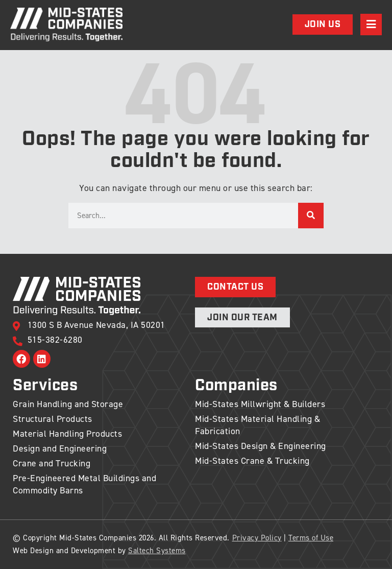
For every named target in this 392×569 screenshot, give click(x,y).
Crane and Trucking (52, 463)
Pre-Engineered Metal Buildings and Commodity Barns (84, 484)
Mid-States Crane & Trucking (252, 461)
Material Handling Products (67, 434)
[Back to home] (66, 25)
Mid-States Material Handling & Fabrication (258, 425)
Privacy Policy (257, 538)
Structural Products (53, 419)
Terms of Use (311, 538)
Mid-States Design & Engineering (261, 446)
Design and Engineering (60, 448)
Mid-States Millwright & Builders (260, 404)
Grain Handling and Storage (68, 404)
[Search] (311, 216)
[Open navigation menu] (371, 25)
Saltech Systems (157, 551)
